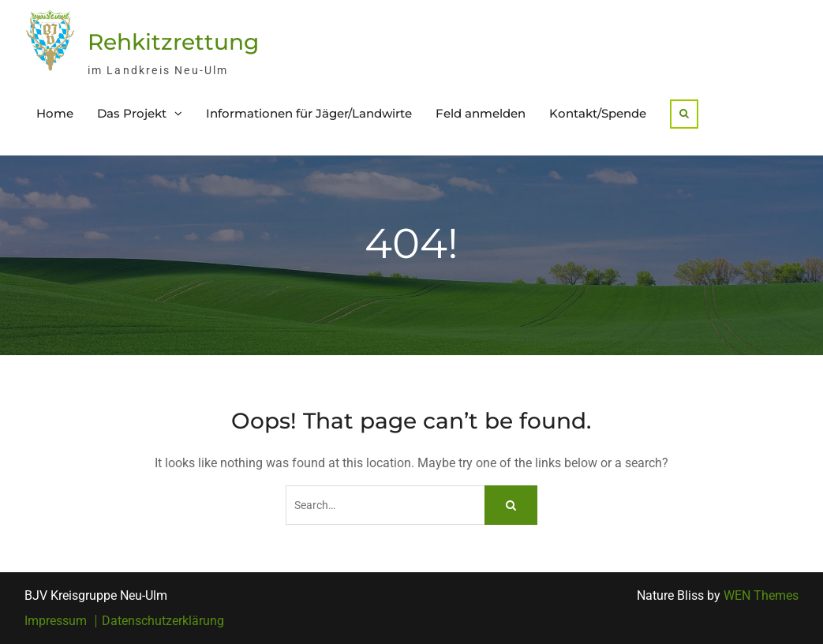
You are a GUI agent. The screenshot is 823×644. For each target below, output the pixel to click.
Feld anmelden (481, 113)
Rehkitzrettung (173, 42)
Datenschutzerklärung (163, 621)
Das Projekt (132, 113)
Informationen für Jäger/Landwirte (309, 113)
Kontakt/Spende (598, 113)
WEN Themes (761, 595)
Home (55, 113)
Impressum (56, 621)
